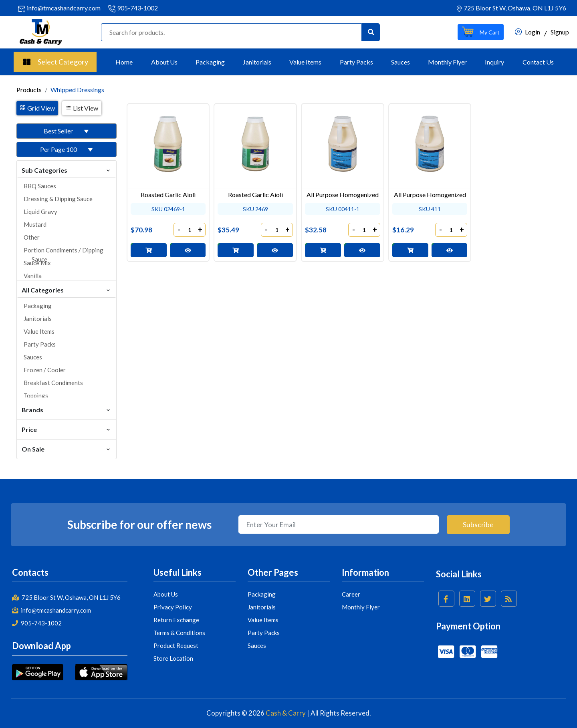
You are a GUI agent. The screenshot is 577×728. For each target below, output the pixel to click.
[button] (481, 32)
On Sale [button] (67, 449)
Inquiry (494, 62)
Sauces (400, 62)
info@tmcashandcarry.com (64, 8)
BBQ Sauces (40, 186)
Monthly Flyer (447, 62)
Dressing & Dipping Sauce (58, 199)
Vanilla (33, 276)
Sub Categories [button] (67, 170)
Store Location (173, 658)
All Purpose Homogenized (343, 195)
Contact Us (538, 62)
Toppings (36, 395)
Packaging (210, 62)
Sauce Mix (37, 263)
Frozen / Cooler (45, 370)
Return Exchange (176, 620)
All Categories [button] (67, 289)
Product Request (176, 645)
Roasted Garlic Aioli (168, 195)
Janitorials (257, 62)
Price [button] (67, 429)
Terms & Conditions (179, 633)
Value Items (305, 62)
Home (124, 62)
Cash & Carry (286, 713)
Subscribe (478, 524)
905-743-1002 (137, 8)
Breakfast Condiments (53, 383)
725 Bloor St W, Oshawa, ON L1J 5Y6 (66, 597)
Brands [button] (67, 409)
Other (32, 237)
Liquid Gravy (40, 212)
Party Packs (356, 62)
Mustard (35, 224)
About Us (164, 62)
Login (528, 32)
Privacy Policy (173, 607)
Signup (560, 32)
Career (351, 594)
